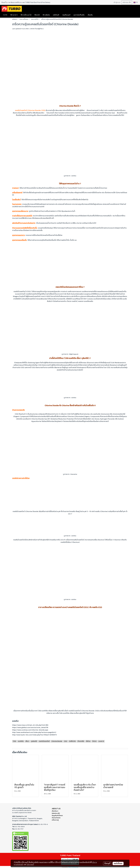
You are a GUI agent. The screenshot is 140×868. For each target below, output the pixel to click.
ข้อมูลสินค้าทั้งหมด (57, 816)
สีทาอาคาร (14, 15)
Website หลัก (56, 813)
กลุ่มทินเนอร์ (66, 15)
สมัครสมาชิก (127, 2)
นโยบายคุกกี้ (30, 864)
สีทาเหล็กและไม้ (26, 15)
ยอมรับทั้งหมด (118, 863)
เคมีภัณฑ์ (56, 15)
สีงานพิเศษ (46, 15)
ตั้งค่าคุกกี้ (107, 863)
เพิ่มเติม (90, 15)
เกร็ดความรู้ (55, 820)
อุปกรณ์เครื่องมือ (79, 15)
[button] (97, 15)
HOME (5, 15)
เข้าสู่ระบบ (117, 2)
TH (136, 2)
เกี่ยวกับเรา (55, 811)
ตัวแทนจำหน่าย (56, 818)
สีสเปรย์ (37, 15)
